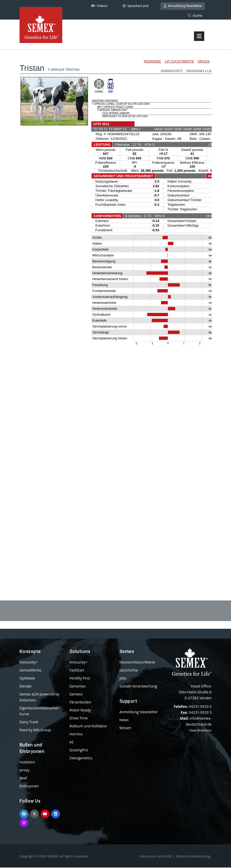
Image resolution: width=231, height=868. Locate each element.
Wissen (125, 728)
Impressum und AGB (155, 857)
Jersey (25, 771)
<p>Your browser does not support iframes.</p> (116, 311)
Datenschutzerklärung (193, 857)
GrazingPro (79, 750)
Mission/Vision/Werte (137, 663)
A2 (72, 742)
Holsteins (27, 763)
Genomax (78, 687)
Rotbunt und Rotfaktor (88, 727)
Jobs (123, 679)
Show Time (79, 719)
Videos (99, 6)
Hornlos (76, 734)
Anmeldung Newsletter (183, 6)
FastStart (77, 671)
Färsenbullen (80, 703)
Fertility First (80, 679)
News (124, 720)
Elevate (26, 687)
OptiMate (27, 679)
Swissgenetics (81, 758)
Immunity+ (29, 663)
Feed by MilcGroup (35, 730)
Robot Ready (80, 711)
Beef (23, 779)
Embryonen (29, 787)
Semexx (76, 695)
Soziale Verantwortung (138, 687)
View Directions (200, 731)
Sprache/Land (135, 6)
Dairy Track (29, 722)
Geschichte (129, 671)
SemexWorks (30, 671)
